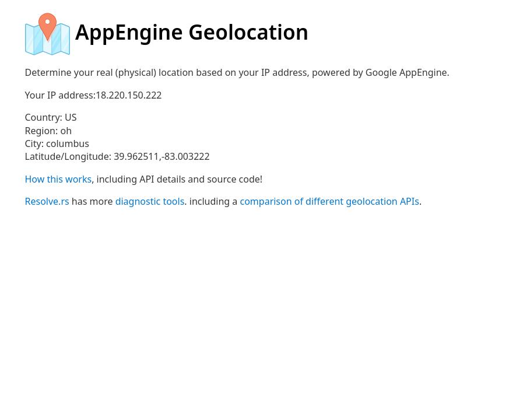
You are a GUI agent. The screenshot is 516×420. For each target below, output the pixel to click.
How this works (59, 179)
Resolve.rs (47, 201)
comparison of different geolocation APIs (330, 201)
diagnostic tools (150, 201)
